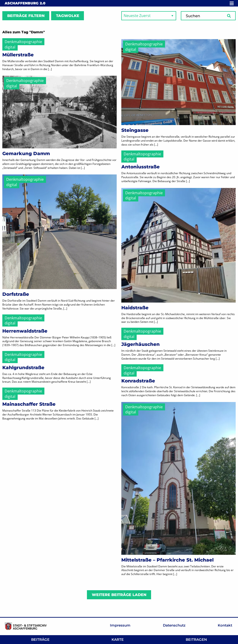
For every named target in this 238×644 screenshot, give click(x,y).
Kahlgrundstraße (23, 368)
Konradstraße (138, 381)
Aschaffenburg (25, 3)
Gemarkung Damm (26, 153)
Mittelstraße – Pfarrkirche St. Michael (167, 560)
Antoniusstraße (140, 167)
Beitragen (196, 639)
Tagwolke (68, 16)
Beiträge (40, 639)
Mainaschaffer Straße (29, 404)
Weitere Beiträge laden (119, 595)
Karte (118, 639)
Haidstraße (135, 308)
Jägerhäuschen (140, 344)
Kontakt (225, 625)
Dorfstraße (16, 294)
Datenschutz (174, 625)
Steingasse (135, 130)
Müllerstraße (18, 55)
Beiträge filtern (26, 16)
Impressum (120, 625)
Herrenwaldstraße (25, 331)
